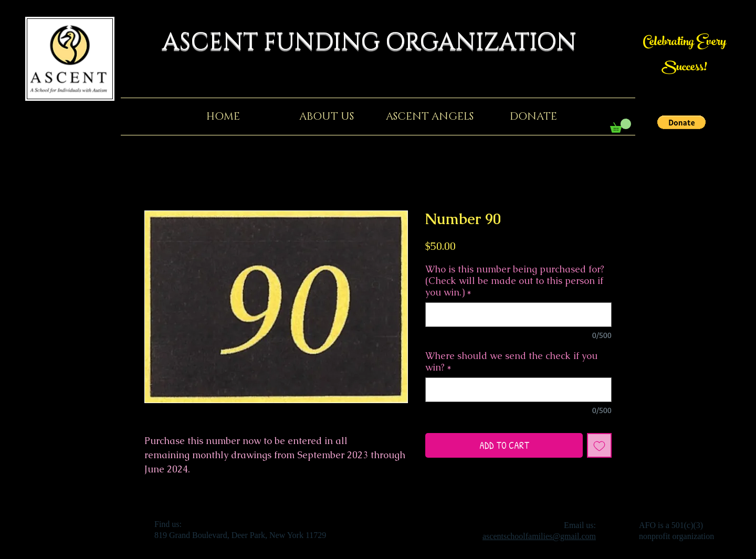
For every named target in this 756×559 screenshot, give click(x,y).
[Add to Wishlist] (599, 445)
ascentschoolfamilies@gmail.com (539, 536)
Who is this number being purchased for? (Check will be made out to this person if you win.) (515, 281)
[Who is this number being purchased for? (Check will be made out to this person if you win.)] (518, 315)
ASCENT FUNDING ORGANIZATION (378, 42)
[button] (681, 122)
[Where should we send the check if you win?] (518, 390)
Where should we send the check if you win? (511, 362)
